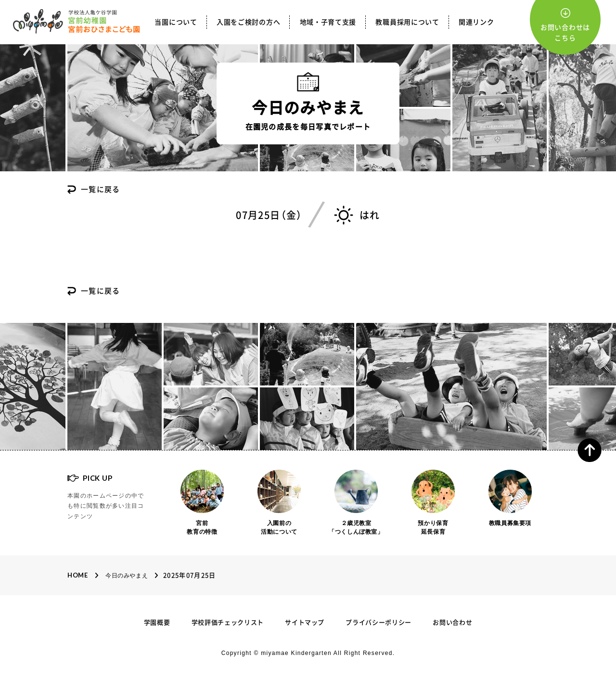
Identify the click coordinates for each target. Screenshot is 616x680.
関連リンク (476, 22)
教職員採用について (407, 22)
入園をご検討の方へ (248, 22)
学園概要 (157, 622)
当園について (176, 22)
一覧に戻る (101, 189)
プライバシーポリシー (379, 622)
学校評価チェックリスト (228, 622)
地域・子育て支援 (328, 22)
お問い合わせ (452, 622)
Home (78, 575)
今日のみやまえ (127, 576)
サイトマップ (305, 622)
